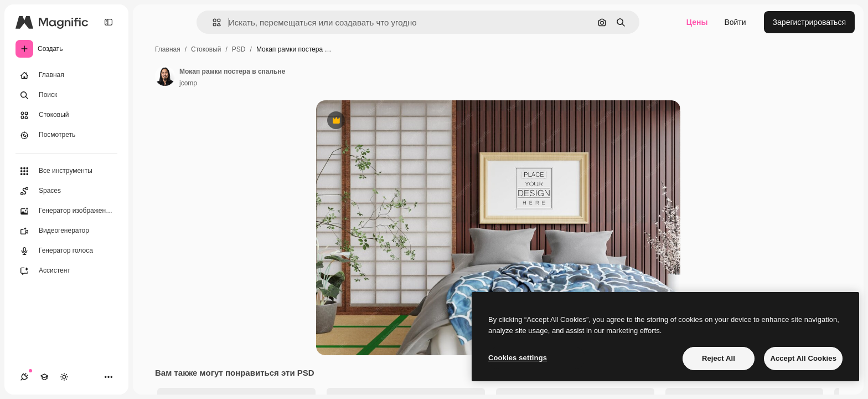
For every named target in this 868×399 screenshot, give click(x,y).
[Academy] (44, 377)
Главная (168, 49)
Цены (697, 22)
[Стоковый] (66, 115)
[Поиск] (66, 95)
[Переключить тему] (64, 377)
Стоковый (206, 49)
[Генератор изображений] (66, 211)
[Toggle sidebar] (108, 22)
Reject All (719, 358)
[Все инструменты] (66, 171)
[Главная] (66, 75)
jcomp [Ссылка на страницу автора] (188, 83)
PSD (239, 49)
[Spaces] (66, 191)
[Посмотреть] (66, 135)
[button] (212, 22)
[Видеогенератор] (66, 231)
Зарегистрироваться (809, 22)
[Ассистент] (66, 271)
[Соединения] (24, 377)
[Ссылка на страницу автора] (165, 76)
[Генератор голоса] (66, 251)
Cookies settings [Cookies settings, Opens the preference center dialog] (518, 358)
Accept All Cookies (803, 358)
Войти (735, 22)
